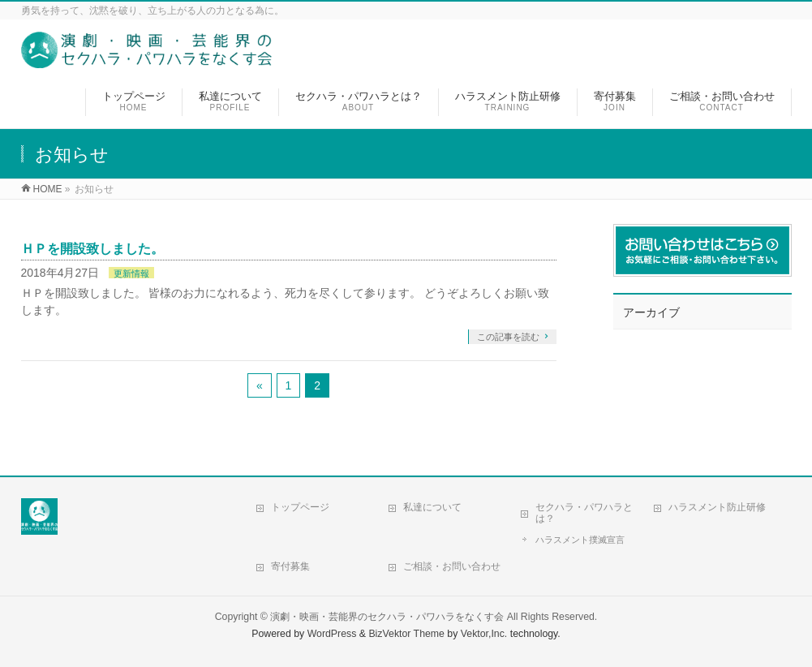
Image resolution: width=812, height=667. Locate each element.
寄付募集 (290, 566)
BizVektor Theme (406, 634)
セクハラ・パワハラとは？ (584, 513)
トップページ (300, 507)
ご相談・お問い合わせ (452, 566)
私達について (432, 507)
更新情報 (131, 273)
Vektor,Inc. (484, 634)
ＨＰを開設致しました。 (92, 249)
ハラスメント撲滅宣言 (580, 540)
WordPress (332, 634)
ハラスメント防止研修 (717, 507)
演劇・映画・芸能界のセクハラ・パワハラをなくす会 (387, 617)
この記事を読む (508, 337)
